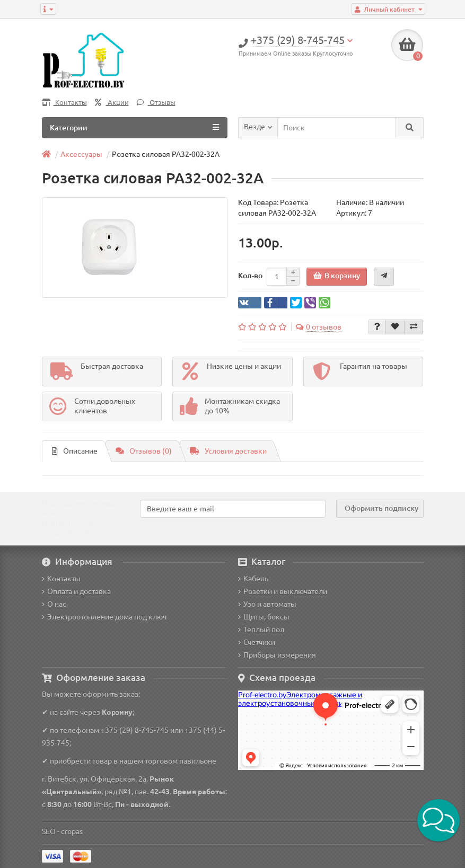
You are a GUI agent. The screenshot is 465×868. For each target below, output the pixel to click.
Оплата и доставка (76, 591)
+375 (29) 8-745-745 (135, 730)
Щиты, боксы (264, 617)
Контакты (64, 103)
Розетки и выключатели (283, 591)
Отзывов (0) (144, 451)
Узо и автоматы (267, 604)
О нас (54, 604)
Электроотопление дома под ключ (104, 617)
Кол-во (250, 276)
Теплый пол (261, 630)
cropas (72, 831)
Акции (112, 103)
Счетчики (257, 642)
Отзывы (156, 103)
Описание (75, 451)
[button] (438, 820)
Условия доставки (228, 451)
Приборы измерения (277, 655)
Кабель (253, 579)
